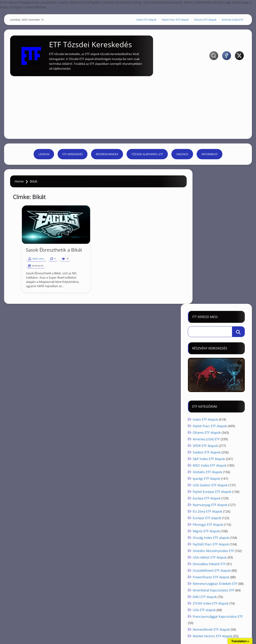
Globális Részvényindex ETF (213, 420)
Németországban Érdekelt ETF (214, 453)
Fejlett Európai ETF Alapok (211, 361)
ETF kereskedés (73, 156)
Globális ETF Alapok (207, 341)
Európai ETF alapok (206, 387)
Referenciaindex (107, 156)
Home (21, 186)
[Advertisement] (128, 105)
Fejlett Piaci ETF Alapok (173, 20)
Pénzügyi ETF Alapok (207, 394)
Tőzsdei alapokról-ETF (147, 156)
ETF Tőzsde (27, 590)
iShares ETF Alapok (203, 20)
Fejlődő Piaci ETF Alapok (210, 413)
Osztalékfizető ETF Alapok (211, 440)
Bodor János (34, 264)
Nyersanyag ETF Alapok (210, 374)
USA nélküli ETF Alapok (209, 426)
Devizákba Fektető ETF (209, 433)
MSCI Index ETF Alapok (209, 335)
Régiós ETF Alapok (206, 400)
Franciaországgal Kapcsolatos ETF (217, 486)
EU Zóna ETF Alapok (207, 381)
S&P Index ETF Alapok (208, 328)
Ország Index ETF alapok (210, 407)
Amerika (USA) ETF (230, 20)
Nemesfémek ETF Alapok (211, 499)
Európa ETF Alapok (206, 367)
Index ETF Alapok (144, 20)
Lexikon (44, 156)
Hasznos (182, 156)
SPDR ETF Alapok (205, 315)
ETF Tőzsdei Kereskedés (94, 47)
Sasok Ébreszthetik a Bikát (50, 255)
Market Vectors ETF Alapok (212, 505)
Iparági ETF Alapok (206, 348)
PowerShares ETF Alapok (210, 446)
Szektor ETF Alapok (206, 321)
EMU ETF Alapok (204, 466)
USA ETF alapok (204, 479)
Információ (210, 156)
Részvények (146, 590)
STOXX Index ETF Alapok (210, 472)
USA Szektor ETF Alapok (210, 354)
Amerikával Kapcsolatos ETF (213, 459)
